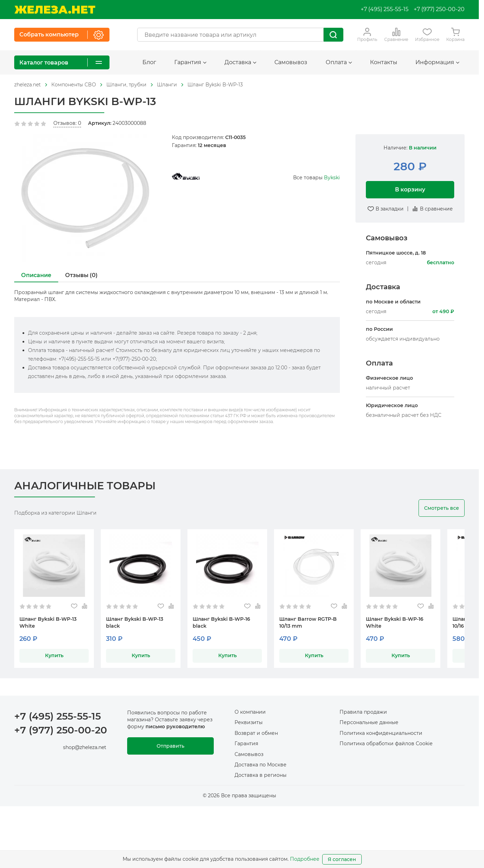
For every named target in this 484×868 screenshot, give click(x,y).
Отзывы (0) (81, 275)
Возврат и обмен (256, 733)
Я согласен (342, 859)
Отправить (170, 746)
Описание (36, 275)
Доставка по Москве (261, 765)
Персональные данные (369, 722)
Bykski (332, 178)
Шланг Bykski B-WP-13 (215, 85)
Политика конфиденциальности (381, 733)
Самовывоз (291, 62)
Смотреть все (442, 508)
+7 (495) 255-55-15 (385, 9)
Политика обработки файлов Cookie (386, 744)
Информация (437, 62)
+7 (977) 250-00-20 (439, 9)
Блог (149, 62)
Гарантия (190, 62)
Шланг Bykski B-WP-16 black (221, 622)
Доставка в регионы (261, 775)
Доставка (240, 62)
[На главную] (55, 10)
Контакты (384, 62)
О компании (250, 712)
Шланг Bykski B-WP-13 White (48, 622)
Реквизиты (249, 722)
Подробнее (305, 859)
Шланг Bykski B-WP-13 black (135, 622)
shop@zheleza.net (85, 747)
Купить (54, 655)
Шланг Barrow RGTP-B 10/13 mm (308, 622)
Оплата (339, 62)
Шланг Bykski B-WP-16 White (395, 622)
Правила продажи (363, 712)
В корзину (410, 190)
